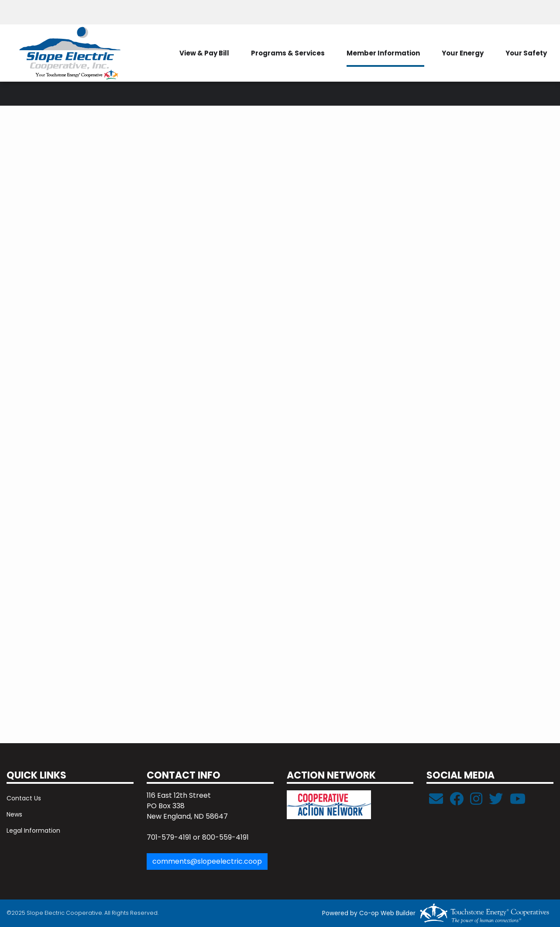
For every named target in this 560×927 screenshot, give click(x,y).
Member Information (383, 53)
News (14, 814)
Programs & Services (288, 53)
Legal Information (33, 831)
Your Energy (463, 53)
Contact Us (24, 798)
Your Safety (526, 53)
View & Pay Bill (204, 53)
